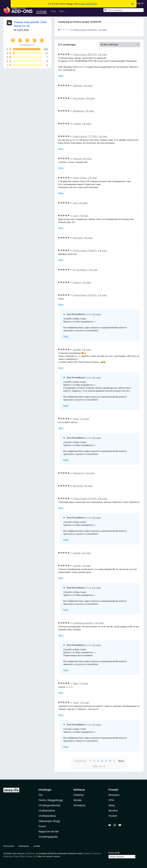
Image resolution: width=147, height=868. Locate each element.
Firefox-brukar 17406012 (85, 251)
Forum (42, 826)
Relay (112, 805)
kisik (75, 203)
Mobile (78, 800)
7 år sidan (102, 30)
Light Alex (23, 30)
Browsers (114, 795)
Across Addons (80, 270)
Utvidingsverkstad (49, 805)
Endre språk (114, 853)
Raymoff (77, 282)
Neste (121, 761)
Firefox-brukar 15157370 (85, 499)
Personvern (9, 846)
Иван (76, 683)
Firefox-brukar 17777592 (85, 136)
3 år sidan (90, 98)
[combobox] (124, 10)
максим (77, 553)
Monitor (113, 811)
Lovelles (77, 124)
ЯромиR (77, 350)
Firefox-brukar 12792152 (85, 295)
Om (41, 795)
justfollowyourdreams (83, 623)
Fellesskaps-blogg (49, 821)
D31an (76, 419)
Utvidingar (41, 11)
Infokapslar (24, 846)
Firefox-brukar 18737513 (85, 54)
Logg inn (140, 3)
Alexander (78, 238)
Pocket (113, 816)
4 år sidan (87, 159)
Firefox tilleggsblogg (51, 800)
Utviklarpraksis (47, 816)
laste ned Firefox (89, 4)
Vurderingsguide (48, 837)
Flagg (61, 76)
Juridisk (37, 846)
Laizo (76, 216)
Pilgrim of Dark (80, 178)
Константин (79, 98)
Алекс (76, 703)
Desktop (79, 795)
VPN (111, 800)
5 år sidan (103, 499)
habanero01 (79, 473)
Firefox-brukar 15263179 (85, 30)
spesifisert (30, 853)
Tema (53, 11)
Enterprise (79, 805)
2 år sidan (102, 54)
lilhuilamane (78, 111)
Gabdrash (78, 86)
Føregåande (80, 761)
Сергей (77, 566)
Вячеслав (78, 486)
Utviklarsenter (47, 811)
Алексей (77, 159)
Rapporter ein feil (48, 831)
